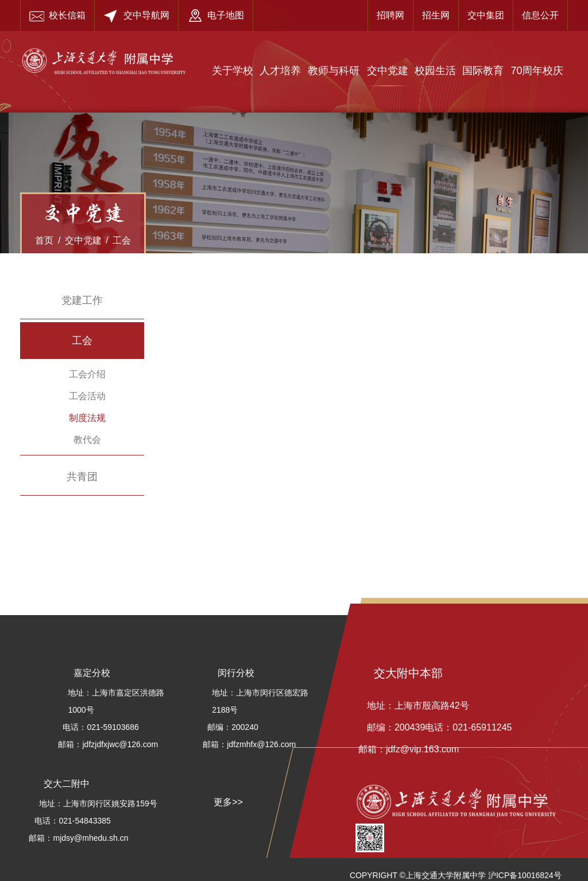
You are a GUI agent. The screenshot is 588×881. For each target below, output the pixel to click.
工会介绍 (87, 374)
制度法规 (87, 418)
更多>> (228, 802)
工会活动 (87, 396)
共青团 (82, 477)
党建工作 (82, 300)
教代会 (87, 440)
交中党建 (83, 240)
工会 (122, 240)
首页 (44, 240)
